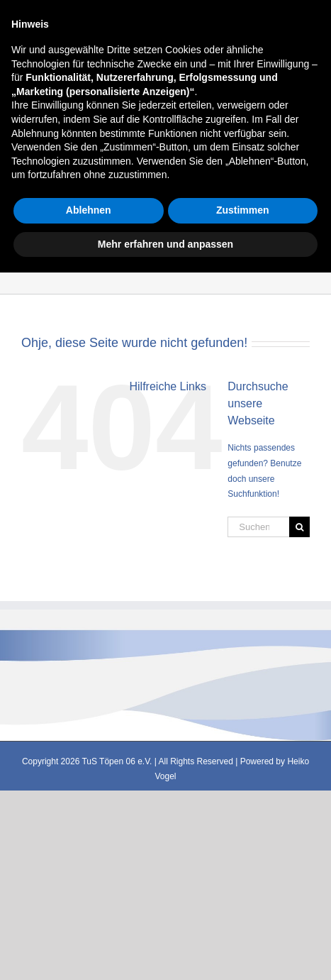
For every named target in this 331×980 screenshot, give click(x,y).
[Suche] (299, 527)
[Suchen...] (258, 527)
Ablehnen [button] (89, 918)
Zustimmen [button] (243, 918)
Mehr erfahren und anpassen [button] (165, 951)
